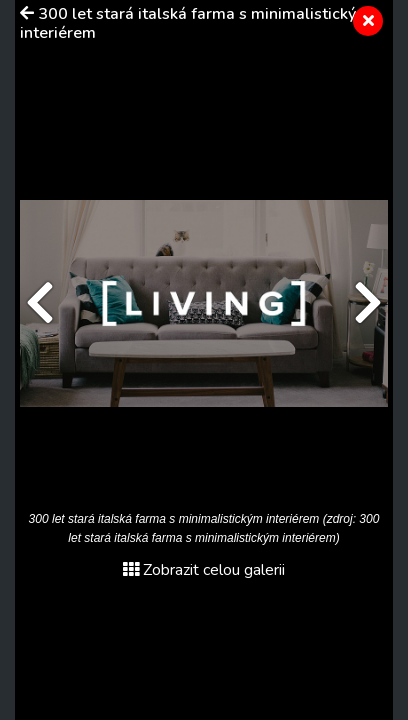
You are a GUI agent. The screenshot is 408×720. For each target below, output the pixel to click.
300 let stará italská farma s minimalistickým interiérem (195, 23)
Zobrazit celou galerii (204, 570)
